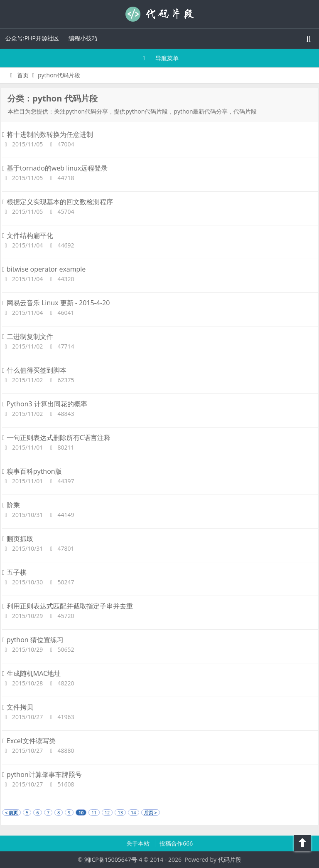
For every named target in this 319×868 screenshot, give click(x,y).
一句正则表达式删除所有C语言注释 (56, 438)
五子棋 (14, 572)
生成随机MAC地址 (31, 673)
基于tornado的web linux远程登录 (55, 168)
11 (94, 812)
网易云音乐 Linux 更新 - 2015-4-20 (56, 303)
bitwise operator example (44, 269)
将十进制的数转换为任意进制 (48, 134)
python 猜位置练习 (33, 640)
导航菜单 (160, 58)
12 (107, 812)
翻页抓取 (18, 539)
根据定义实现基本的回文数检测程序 (58, 202)
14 (134, 812)
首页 (18, 75)
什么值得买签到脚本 (34, 370)
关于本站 (139, 843)
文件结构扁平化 (28, 235)
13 (120, 812)
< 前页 (11, 812)
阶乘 (11, 505)
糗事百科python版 (32, 471)
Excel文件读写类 (29, 741)
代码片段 (159, 14)
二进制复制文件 (28, 336)
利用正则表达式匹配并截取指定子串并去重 (67, 606)
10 (81, 812)
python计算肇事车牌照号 (42, 774)
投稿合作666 (176, 843)
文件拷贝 (18, 707)
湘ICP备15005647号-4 (113, 859)
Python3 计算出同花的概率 (45, 404)
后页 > (151, 812)
